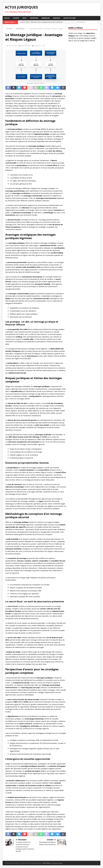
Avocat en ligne (70, 18)
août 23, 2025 (13, 46)
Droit (25, 18)
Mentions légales (57, 863)
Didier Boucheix (25, 46)
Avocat (7, 18)
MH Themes (47, 863)
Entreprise (34, 18)
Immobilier (46, 18)
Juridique (57, 18)
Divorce (16, 18)
